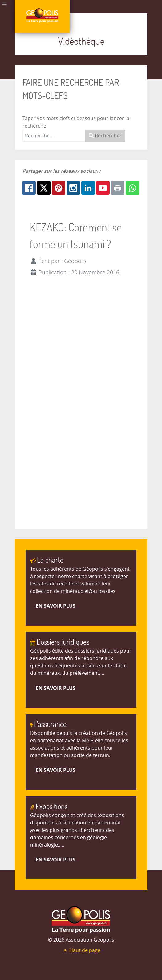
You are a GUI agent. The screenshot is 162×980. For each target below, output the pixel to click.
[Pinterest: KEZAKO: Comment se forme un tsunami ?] (59, 188)
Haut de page (81, 950)
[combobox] (54, 136)
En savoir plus (56, 606)
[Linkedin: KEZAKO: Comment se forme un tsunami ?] (88, 188)
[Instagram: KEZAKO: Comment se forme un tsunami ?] (73, 188)
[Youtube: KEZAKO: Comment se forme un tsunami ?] (103, 188)
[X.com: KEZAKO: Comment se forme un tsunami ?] (44, 188)
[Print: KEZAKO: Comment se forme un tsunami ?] (118, 188)
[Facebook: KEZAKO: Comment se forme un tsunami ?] (29, 188)
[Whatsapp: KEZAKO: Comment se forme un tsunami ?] (132, 188)
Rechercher (105, 136)
